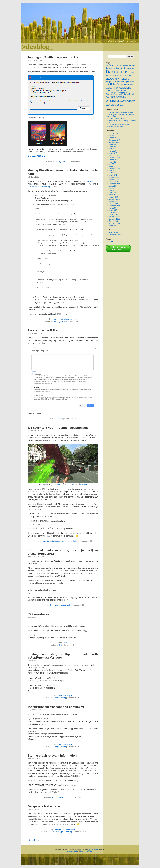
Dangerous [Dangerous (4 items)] (117, 72)
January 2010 (113, 197)
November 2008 (114, 219)
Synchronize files (115, 235)
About (111, 242)
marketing (74, 541)
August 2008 (113, 226)
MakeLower (70, 829)
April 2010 (112, 193)
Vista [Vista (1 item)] (124, 97)
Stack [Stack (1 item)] (131, 92)
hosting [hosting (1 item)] (124, 82)
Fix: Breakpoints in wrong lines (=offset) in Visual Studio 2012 (119, 126)
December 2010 (114, 177)
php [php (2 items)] (129, 88)
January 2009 (113, 215)
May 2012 (112, 164)
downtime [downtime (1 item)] (116, 75)
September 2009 (114, 206)
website (64, 321)
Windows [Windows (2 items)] (129, 101)
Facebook (65, 541)
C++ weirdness (38, 614)
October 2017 (113, 138)
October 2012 (113, 160)
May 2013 (112, 151)
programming (60, 605)
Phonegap (67, 696)
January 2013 (113, 155)
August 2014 (113, 144)
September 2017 (114, 140)
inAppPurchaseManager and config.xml (56, 707)
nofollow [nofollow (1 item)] (109, 88)
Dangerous (60, 829)
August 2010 (113, 186)
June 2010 (112, 190)
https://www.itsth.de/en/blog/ (39, 187)
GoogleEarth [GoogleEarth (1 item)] (123, 79)
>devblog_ (38, 47)
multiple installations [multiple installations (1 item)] (126, 85)
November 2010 (114, 180)
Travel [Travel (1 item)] (131, 94)
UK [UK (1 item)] (121, 97)
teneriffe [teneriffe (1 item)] (120, 94)
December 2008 (114, 217)
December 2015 (114, 142)
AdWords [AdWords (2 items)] (112, 65)
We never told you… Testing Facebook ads (58, 428)
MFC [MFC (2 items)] (115, 84)
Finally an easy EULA (43, 330)
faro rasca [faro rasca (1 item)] (124, 75)
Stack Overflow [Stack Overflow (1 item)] (111, 94)
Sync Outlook (113, 233)
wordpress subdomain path (65, 319)
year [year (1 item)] (122, 105)
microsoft (56, 832)
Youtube (60, 485)
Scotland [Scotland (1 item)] (124, 90)
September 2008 (114, 223)
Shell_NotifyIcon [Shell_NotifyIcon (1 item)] (112, 92)
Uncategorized (60, 161)
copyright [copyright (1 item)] (131, 68)
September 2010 (114, 184)
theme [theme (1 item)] (126, 94)
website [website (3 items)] (112, 101)
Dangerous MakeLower (44, 806)
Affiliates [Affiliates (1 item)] (122, 66)
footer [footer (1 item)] (130, 75)
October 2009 (113, 204)
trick (69, 605)
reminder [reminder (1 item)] (117, 90)
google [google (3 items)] (112, 78)
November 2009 (114, 201)
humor (60, 419)
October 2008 (113, 221)
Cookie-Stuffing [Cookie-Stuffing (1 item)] (121, 68)
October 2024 (113, 133)
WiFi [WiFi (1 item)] (121, 101)
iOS (72, 485)
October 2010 (113, 182)
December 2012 (114, 158)
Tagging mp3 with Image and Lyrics (53, 57)
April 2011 (112, 173)
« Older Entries (34, 840)
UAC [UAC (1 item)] (117, 97)
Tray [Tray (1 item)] (107, 97)
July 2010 (112, 188)
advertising (47, 541)
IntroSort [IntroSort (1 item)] (130, 82)
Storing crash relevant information (52, 756)
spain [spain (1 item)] (126, 92)
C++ (52, 605)
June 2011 (112, 171)
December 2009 (114, 199)
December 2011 (114, 169)
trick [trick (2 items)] (112, 97)
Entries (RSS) (72, 851)
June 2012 (112, 162)
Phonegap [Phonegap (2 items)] (119, 88)
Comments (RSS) (86, 851)
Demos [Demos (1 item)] (131, 73)
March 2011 (113, 175)
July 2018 (112, 136)
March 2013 (113, 153)
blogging (56, 321)
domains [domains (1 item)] (109, 75)
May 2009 (112, 208)
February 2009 (114, 212)
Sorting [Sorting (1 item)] (121, 92)
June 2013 (112, 149)
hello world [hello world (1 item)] (117, 82)
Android (84, 485)
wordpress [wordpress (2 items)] (113, 105)
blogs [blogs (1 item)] (113, 68)
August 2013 (113, 147)
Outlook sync (94, 849)
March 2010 (113, 195)
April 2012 (112, 166)
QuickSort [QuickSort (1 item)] (110, 90)
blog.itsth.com (92, 181)
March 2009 (113, 210)
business (56, 541)
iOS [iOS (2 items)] (108, 84)
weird (65, 643)
